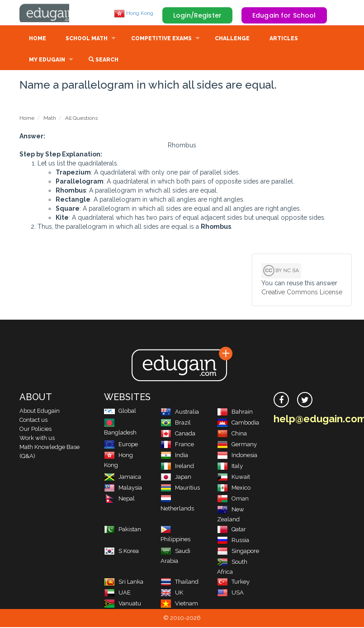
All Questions (81, 119)
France (177, 445)
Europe (121, 445)
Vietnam (179, 604)
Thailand (180, 583)
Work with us (37, 439)
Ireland (177, 467)
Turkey (233, 583)
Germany (237, 445)
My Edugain (47, 61)
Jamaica (123, 478)
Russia (233, 541)
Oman (233, 499)
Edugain (53, 13)
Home (38, 39)
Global (120, 412)
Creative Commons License (302, 293)
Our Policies (35, 430)
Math (50, 119)
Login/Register (197, 15)
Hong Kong (134, 13)
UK (172, 593)
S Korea (121, 552)
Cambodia (238, 423)
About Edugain (40, 412)
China (232, 434)
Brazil (176, 423)
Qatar (232, 530)
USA (230, 593)
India (174, 456)
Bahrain (235, 413)
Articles (284, 39)
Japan (176, 478)
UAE (117, 593)
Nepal (119, 499)
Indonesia (237, 456)
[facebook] (281, 401)
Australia (180, 413)
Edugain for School (284, 15)
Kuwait (234, 478)
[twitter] (305, 401)
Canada (178, 434)
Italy (230, 467)
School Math (87, 39)
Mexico (234, 489)
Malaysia (123, 489)
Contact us (33, 421)
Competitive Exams (161, 39)
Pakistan (123, 530)
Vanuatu (123, 604)
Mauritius (180, 489)
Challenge (232, 39)
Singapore (238, 552)
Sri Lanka (124, 583)
